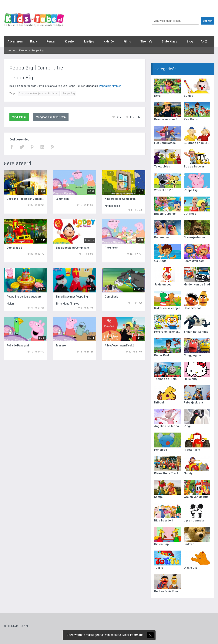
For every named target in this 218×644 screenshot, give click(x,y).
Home (11, 50)
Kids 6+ (109, 41)
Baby (34, 41)
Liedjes (89, 41)
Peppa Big (69, 93)
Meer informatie (133, 635)
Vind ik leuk (19, 117)
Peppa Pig (38, 50)
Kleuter (70, 41)
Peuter (51, 41)
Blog (190, 41)
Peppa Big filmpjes (110, 86)
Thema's (146, 41)
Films (127, 41)
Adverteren (15, 41)
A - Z (204, 41)
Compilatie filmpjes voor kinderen (39, 93)
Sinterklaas (169, 41)
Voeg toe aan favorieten (51, 117)
